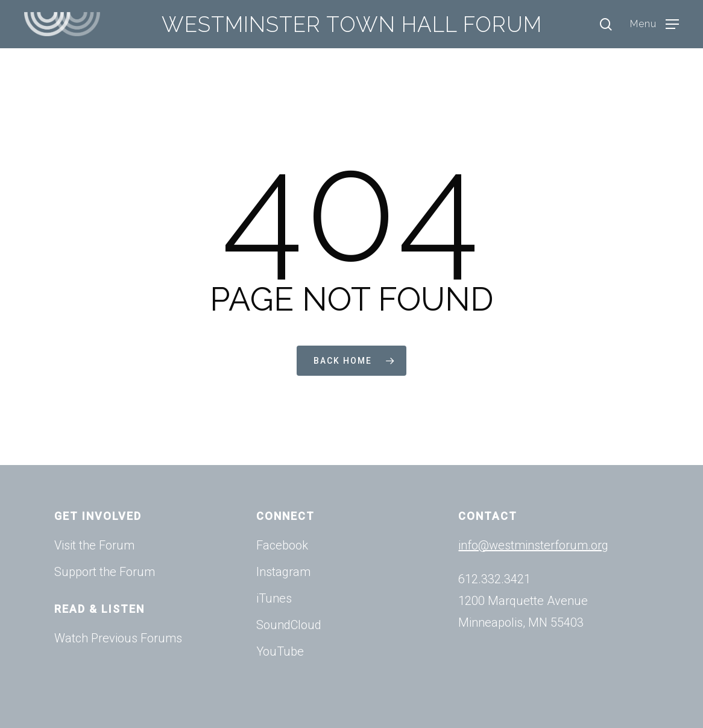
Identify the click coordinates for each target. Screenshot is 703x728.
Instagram (283, 572)
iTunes (274, 598)
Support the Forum (105, 572)
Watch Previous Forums (118, 638)
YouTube (280, 651)
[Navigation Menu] (654, 24)
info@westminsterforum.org (533, 545)
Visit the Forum (94, 545)
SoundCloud (289, 625)
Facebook (282, 545)
